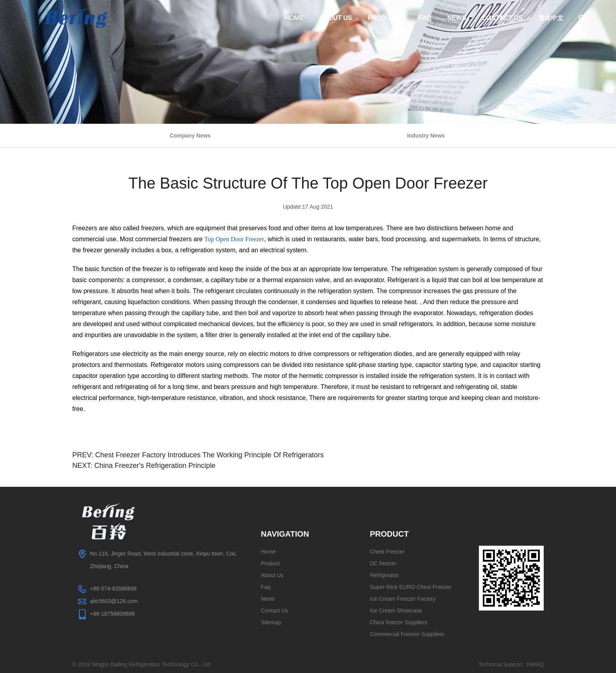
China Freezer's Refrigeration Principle (155, 466)
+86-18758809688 (112, 614)
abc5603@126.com (114, 601)
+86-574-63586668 (113, 589)
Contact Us (502, 18)
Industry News (426, 136)
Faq (425, 18)
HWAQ (535, 664)
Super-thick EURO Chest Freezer (411, 587)
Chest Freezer (388, 552)
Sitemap (271, 622)
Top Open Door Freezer (234, 239)
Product (270, 563)
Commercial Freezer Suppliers (407, 634)
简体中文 (551, 18)
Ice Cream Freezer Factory (403, 599)
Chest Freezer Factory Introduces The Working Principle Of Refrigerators (209, 455)
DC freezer (383, 563)
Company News (190, 136)
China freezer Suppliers (399, 622)
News (457, 18)
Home (294, 18)
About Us (335, 18)
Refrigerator (385, 575)
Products (385, 18)
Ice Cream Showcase (396, 611)
